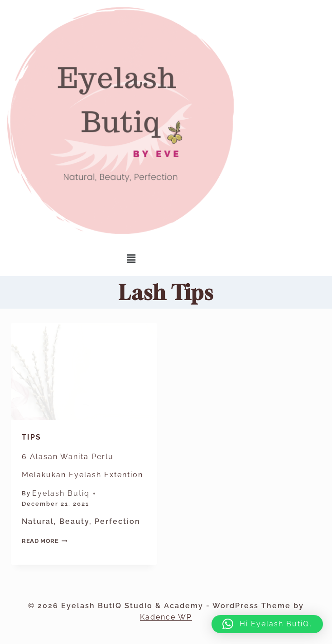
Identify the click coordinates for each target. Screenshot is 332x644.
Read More (45, 541)
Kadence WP (166, 617)
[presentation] (84, 372)
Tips (31, 437)
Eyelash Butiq (61, 493)
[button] (131, 259)
